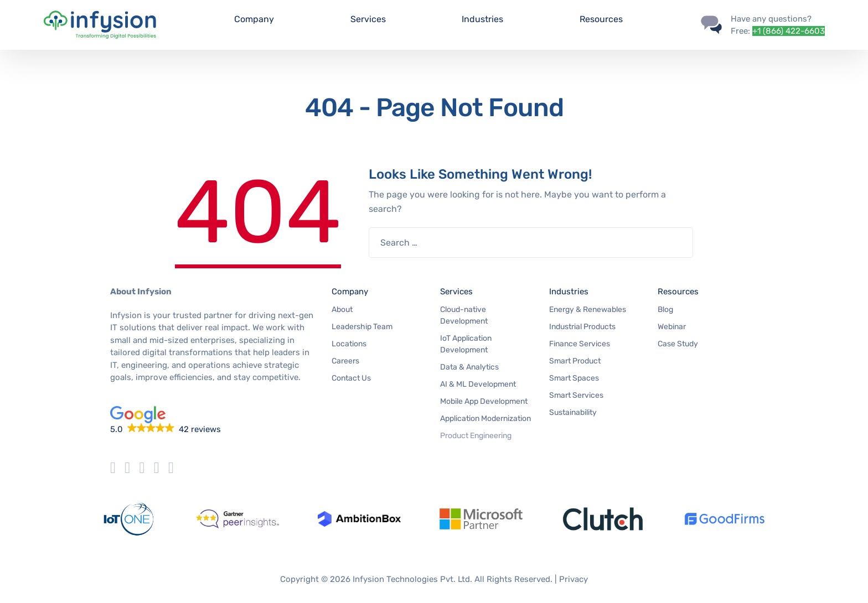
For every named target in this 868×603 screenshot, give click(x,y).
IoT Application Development (466, 344)
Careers (345, 361)
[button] (213, 421)
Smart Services (576, 395)
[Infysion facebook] (127, 468)
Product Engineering (476, 436)
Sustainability (573, 412)
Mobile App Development (484, 401)
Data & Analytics (469, 367)
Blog (665, 310)
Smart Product (575, 361)
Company (254, 19)
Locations (349, 344)
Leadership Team (362, 327)
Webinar (672, 327)
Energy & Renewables (588, 310)
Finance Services (580, 344)
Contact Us (351, 378)
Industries (482, 19)
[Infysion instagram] (142, 468)
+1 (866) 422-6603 (789, 31)
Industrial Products (582, 327)
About (342, 310)
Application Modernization (485, 419)
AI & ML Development (478, 384)
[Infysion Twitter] (113, 468)
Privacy (573, 579)
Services (368, 19)
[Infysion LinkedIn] (171, 468)
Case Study (678, 344)
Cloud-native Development (464, 315)
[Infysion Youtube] (157, 468)
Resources (601, 19)
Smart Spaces (574, 378)
